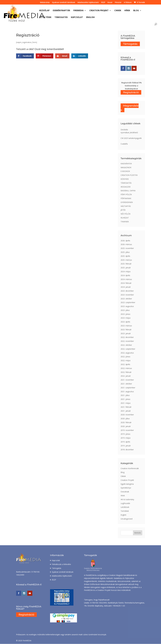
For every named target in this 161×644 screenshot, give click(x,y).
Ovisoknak (125, 492)
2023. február (126, 330)
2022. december (127, 337)
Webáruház (45, 3)
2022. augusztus (127, 353)
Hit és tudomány (127, 499)
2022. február (126, 372)
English (90, 17)
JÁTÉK (123, 210)
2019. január (126, 446)
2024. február (126, 283)
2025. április (125, 256)
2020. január (126, 426)
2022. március (126, 368)
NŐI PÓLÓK (126, 214)
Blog (136, 11)
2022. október (126, 345)
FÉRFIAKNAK (126, 198)
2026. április (125, 241)
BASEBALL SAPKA (128, 191)
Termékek (125, 511)
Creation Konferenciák (130, 468)
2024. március (126, 279)
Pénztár (118, 3)
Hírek (127, 11)
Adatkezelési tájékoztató (88, 3)
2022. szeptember (128, 349)
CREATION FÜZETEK (129, 175)
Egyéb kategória (127, 484)
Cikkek (118, 11)
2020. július (125, 419)
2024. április (125, 275)
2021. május (126, 403)
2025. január (126, 268)
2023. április (125, 322)
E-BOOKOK (125, 171)
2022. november (127, 341)
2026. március (126, 244)
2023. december (127, 291)
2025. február (126, 264)
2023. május (126, 318)
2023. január (126, 333)
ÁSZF (103, 3)
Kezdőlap (44, 11)
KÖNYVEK (125, 179)
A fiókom (128, 3)
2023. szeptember (128, 302)
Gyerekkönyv (126, 488)
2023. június (125, 314)
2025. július (125, 252)
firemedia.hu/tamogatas (134, 603)
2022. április (125, 364)
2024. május (126, 271)
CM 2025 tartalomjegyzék (131, 138)
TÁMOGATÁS (126, 183)
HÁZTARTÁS (126, 206)
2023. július (125, 310)
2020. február (126, 422)
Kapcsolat (77, 17)
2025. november (127, 248)
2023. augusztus (127, 306)
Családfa (124, 144)
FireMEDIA (78, 11)
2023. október (126, 299)
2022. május (126, 360)
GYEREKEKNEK (127, 202)
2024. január (126, 287)
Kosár (110, 3)
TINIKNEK (125, 222)
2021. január (126, 411)
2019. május (126, 438)
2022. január (126, 376)
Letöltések (45, 17)
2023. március (126, 326)
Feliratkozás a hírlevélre (61, 564)
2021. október (126, 384)
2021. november (127, 380)
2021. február (126, 407)
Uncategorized (127, 519)
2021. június (125, 399)
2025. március (126, 260)
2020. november (127, 415)
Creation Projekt (99, 11)
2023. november (127, 295)
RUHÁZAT (125, 218)
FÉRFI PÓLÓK (126, 194)
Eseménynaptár (61, 11)
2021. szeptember (128, 388)
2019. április (125, 442)
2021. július (125, 395)
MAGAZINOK (126, 167)
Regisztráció (131, 92)
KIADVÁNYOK (126, 164)
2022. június (125, 357)
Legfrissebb (125, 503)
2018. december (127, 450)
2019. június (125, 434)
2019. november (127, 430)
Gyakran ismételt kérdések (64, 3)
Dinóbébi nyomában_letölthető (129, 131)
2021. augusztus (127, 391)
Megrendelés (130, 108)
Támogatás (61, 17)
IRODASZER (126, 187)
